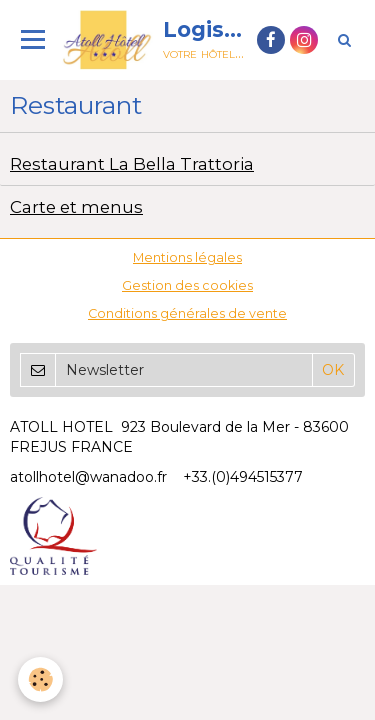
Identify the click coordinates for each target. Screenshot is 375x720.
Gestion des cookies (187, 285)
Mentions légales (187, 257)
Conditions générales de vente (187, 313)
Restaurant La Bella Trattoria (132, 164)
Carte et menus (76, 207)
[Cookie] (40, 679)
